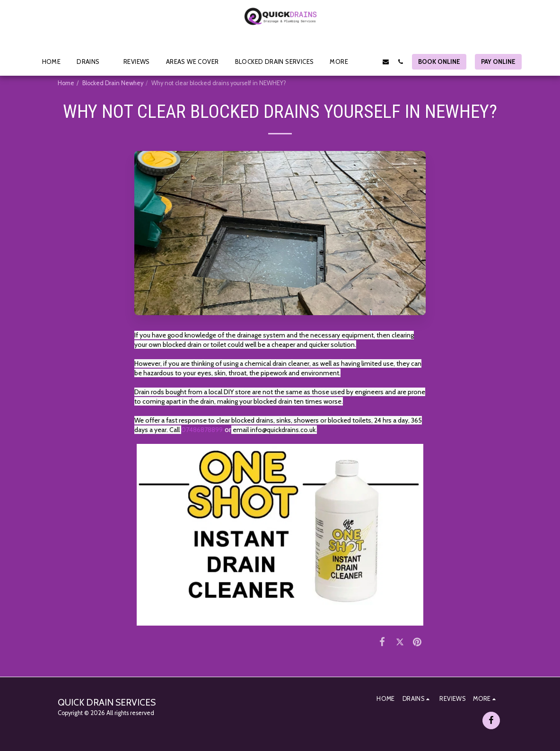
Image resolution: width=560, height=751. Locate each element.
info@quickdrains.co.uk (283, 430)
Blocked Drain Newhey (113, 83)
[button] (92, 62)
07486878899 (202, 430)
